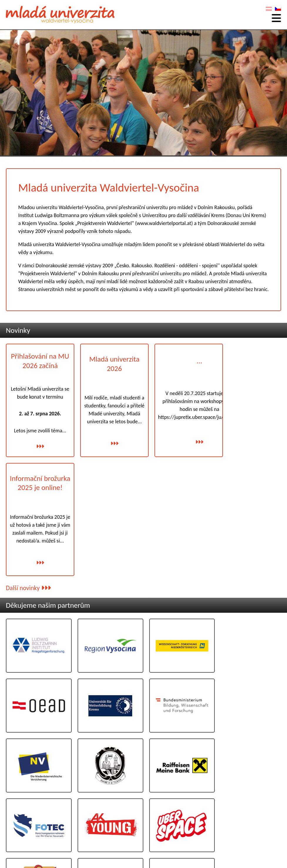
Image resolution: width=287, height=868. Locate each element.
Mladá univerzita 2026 (108, 362)
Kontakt (273, 828)
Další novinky (28, 463)
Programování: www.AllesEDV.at (257, 851)
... (191, 360)
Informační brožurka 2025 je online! (249, 366)
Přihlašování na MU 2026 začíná (38, 360)
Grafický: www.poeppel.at (262, 847)
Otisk (276, 834)
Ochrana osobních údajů (256, 840)
